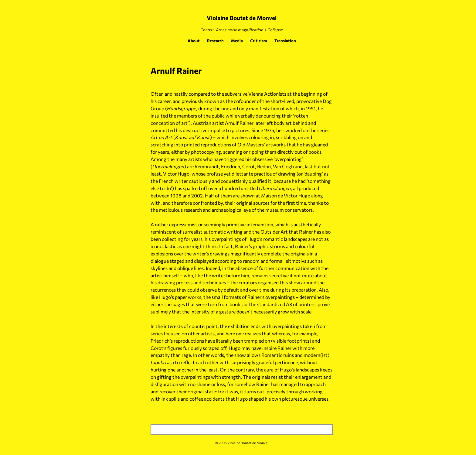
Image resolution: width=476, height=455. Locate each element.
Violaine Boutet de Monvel (242, 18)
